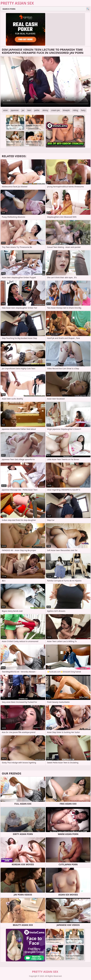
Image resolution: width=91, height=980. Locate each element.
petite (37, 110)
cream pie (55, 110)
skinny (45, 110)
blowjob (66, 110)
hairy (83, 110)
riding (75, 110)
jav (23, 110)
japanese (15, 110)
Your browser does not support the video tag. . (45, 82)
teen (29, 110)
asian (5, 110)
